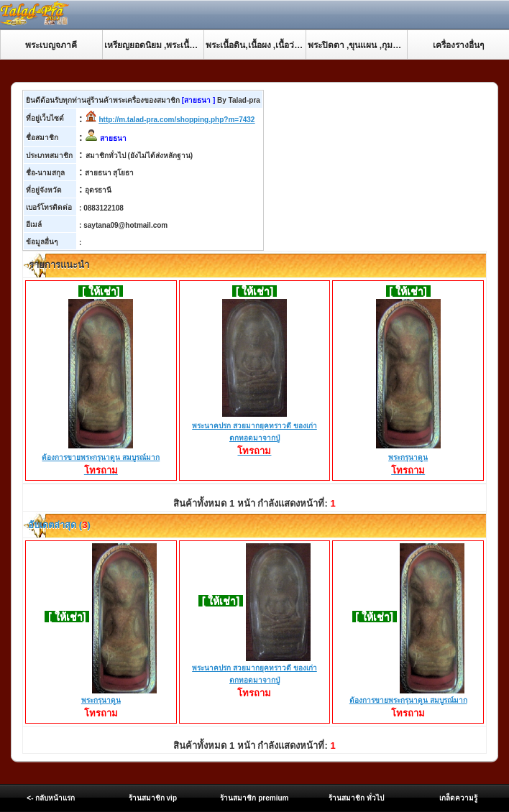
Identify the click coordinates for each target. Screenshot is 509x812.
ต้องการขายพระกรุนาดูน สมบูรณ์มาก (101, 458)
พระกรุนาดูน (408, 458)
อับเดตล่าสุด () (58, 525)
